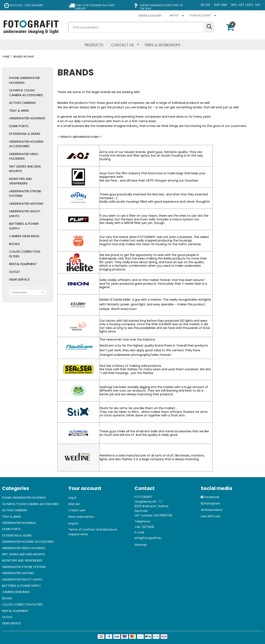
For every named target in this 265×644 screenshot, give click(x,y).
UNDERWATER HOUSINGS (27, 118)
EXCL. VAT (254, 5)
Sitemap (141, 545)
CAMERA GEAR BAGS (24, 236)
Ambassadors (212, 510)
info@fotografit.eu (148, 538)
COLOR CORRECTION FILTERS (25, 254)
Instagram (212, 503)
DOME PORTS (19, 126)
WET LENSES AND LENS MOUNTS (25, 169)
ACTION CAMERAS (22, 103)
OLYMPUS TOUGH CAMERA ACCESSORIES (26, 93)
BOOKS (14, 244)
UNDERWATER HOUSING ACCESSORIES (26, 144)
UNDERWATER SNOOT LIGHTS (25, 214)
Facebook (212, 497)
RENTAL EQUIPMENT (23, 264)
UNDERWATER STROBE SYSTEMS (25, 194)
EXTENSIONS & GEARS (25, 134)
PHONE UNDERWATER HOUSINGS (24, 80)
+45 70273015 (144, 527)
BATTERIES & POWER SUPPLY (24, 226)
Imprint (73, 523)
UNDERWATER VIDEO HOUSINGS (24, 156)
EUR (217, 5)
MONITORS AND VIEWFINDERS (20, 181)
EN (202, 5)
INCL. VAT (238, 5)
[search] (136, 27)
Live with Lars (211, 516)
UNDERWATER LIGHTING (26, 204)
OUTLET (15, 272)
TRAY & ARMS (19, 111)
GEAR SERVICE (19, 279)
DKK (224, 5)
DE (208, 5)
